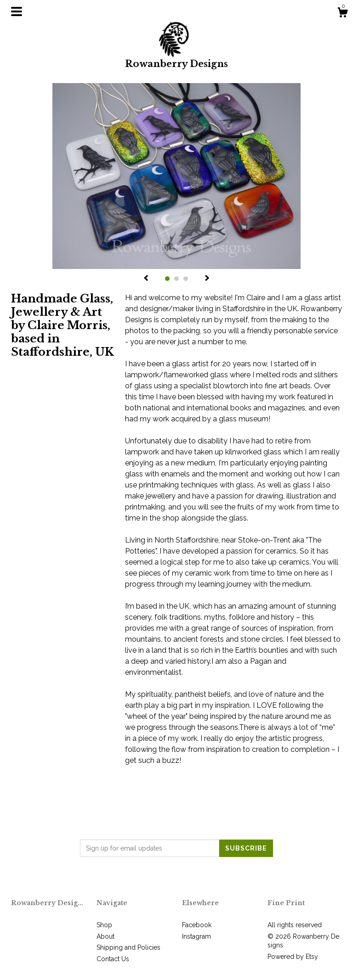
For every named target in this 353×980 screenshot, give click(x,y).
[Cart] (342, 14)
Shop (104, 925)
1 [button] (167, 279)
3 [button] (186, 279)
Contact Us (113, 959)
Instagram (196, 936)
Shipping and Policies (128, 947)
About (105, 936)
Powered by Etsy (293, 957)
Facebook (197, 925)
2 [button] (176, 279)
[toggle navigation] (17, 11)
